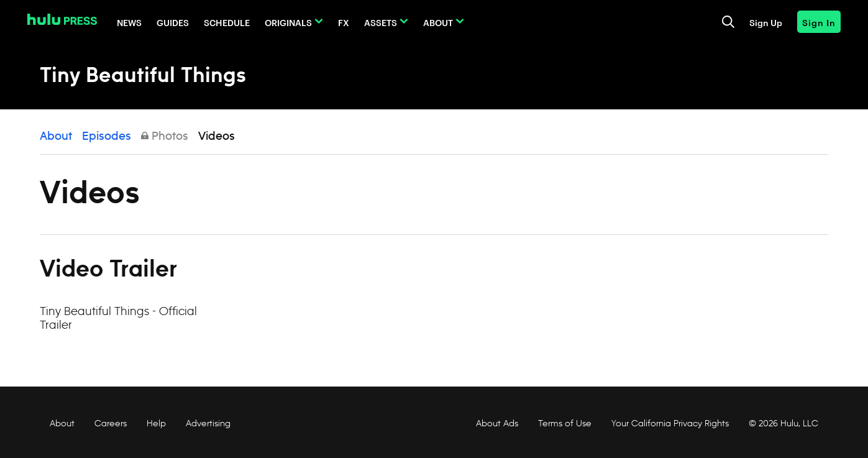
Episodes (107, 137)
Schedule (227, 22)
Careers (111, 423)
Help (156, 423)
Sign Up (766, 22)
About (438, 22)
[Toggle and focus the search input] (728, 22)
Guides (173, 22)
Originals (288, 22)
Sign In (819, 22)
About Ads (496, 423)
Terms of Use (565, 423)
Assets (381, 22)
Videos (217, 137)
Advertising (208, 423)
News (129, 22)
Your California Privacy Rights (670, 423)
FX (344, 22)
